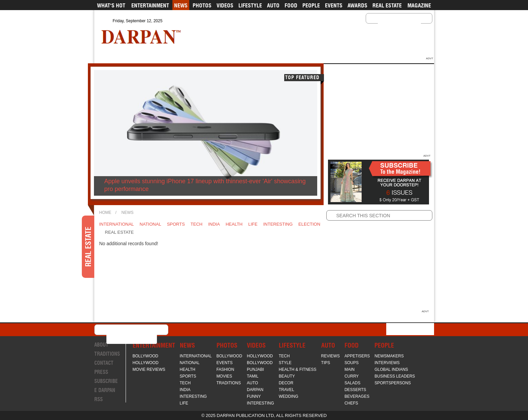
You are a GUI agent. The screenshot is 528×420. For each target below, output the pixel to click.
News (181, 5)
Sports (176, 224)
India (214, 224)
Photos (202, 5)
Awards (357, 5)
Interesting (278, 224)
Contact (104, 363)
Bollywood (145, 356)
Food (291, 5)
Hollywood (146, 363)
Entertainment (150, 5)
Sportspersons (393, 383)
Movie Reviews (149, 369)
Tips (326, 363)
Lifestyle (250, 5)
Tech (196, 224)
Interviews (387, 363)
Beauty (287, 376)
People (311, 5)
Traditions (107, 354)
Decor (286, 383)
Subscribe (106, 381)
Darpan (255, 390)
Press (101, 372)
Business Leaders (395, 376)
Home (105, 213)
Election (309, 224)
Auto (273, 5)
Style (285, 363)
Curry (352, 376)
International (117, 224)
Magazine (419, 5)
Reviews (331, 356)
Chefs (351, 403)
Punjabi (255, 369)
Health (234, 224)
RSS (98, 399)
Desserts (355, 390)
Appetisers (357, 356)
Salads (352, 383)
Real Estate (387, 5)
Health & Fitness (298, 369)
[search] (391, 24)
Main (350, 369)
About (101, 345)
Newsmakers (389, 356)
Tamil (253, 376)
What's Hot (111, 5)
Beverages (357, 396)
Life (253, 224)
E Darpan (105, 390)
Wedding (289, 396)
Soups (352, 363)
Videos (225, 5)
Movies (224, 376)
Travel (287, 390)
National (151, 224)
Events (334, 5)
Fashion (225, 369)
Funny (254, 396)
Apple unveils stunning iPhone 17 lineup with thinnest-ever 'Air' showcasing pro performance (205, 185)
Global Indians (391, 369)
